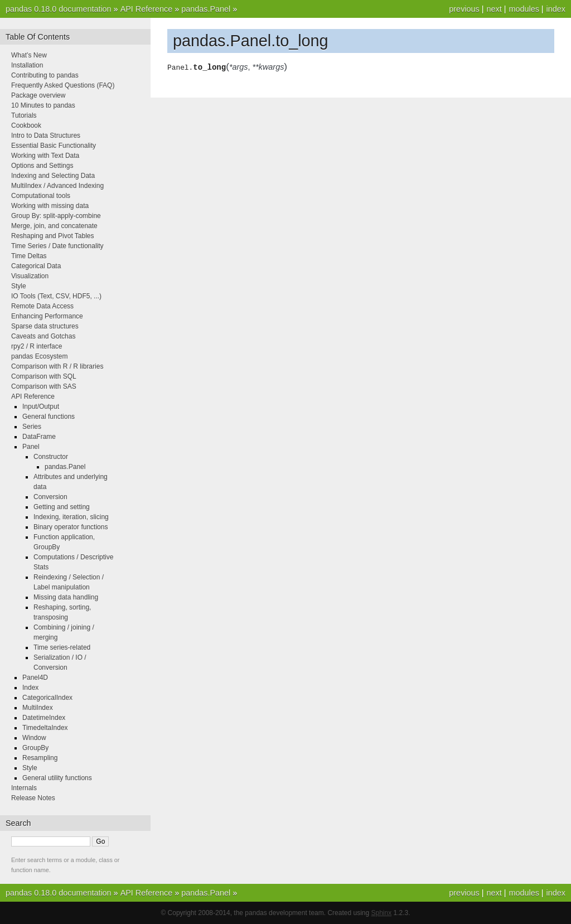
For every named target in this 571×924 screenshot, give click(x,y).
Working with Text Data (45, 156)
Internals (24, 788)
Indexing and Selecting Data (53, 176)
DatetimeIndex (44, 718)
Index (30, 688)
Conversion (50, 497)
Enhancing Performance (47, 316)
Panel (31, 447)
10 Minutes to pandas (43, 105)
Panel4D (35, 678)
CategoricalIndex (47, 698)
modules (524, 9)
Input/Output (41, 407)
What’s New (29, 55)
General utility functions (57, 778)
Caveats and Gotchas (43, 336)
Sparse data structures (45, 326)
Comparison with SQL (44, 376)
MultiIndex (38, 708)
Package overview (38, 95)
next (494, 9)
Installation (27, 65)
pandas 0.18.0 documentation (59, 9)
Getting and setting (62, 507)
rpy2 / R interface (37, 346)
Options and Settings (42, 166)
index (556, 9)
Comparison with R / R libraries (57, 366)
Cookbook (26, 125)
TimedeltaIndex (45, 728)
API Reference (147, 9)
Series (32, 427)
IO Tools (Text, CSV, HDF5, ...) (56, 296)
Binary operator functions (71, 527)
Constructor (51, 457)
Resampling (40, 758)
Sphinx (382, 913)
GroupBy (35, 748)
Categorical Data (36, 266)
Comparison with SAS (44, 386)
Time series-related (62, 647)
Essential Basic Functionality (54, 146)
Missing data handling (66, 597)
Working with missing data (50, 206)
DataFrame (39, 437)
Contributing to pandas (45, 75)
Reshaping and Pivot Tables (53, 236)
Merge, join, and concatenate (54, 226)
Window (34, 738)
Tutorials (24, 115)
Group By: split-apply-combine (56, 216)
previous (464, 9)
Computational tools (41, 196)
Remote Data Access (42, 306)
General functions (49, 417)
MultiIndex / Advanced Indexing (57, 186)
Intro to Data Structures (46, 136)
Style (19, 286)
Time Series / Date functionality (57, 246)
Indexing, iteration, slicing (71, 517)
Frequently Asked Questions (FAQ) (63, 85)
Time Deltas (29, 256)
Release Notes (33, 798)
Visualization (30, 276)
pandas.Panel (206, 9)
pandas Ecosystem (39, 356)
